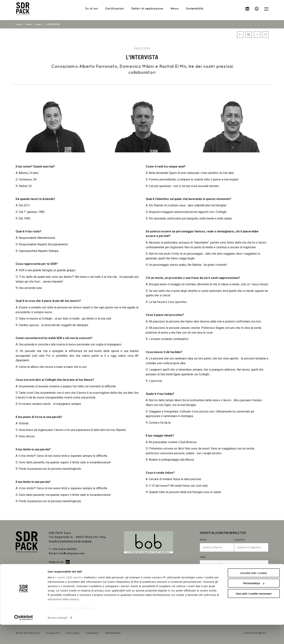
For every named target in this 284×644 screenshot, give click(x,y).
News (29, 24)
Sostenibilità (194, 10)
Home (19, 24)
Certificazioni (114, 10)
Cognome (251, 545)
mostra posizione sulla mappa (70, 541)
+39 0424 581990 (64, 549)
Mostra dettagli (57, 637)
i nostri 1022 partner (69, 597)
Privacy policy (214, 577)
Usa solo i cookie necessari (254, 613)
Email (234, 562)
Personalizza (254, 603)
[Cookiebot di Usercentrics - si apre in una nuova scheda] (24, 637)
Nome (217, 545)
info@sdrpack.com (71, 553)
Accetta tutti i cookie (254, 592)
